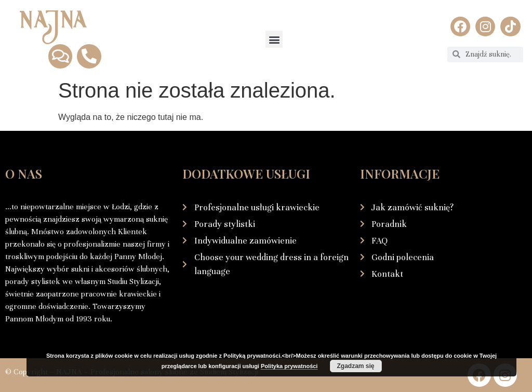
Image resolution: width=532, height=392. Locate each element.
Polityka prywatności (289, 366)
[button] (274, 39)
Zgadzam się (355, 366)
